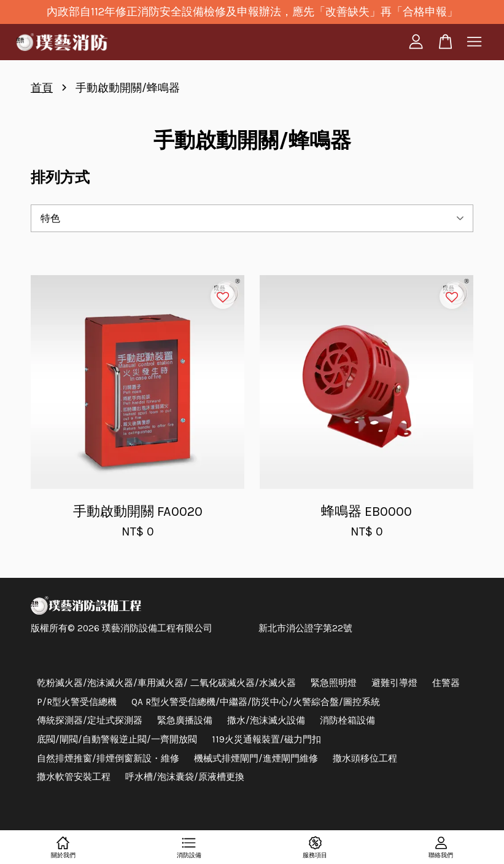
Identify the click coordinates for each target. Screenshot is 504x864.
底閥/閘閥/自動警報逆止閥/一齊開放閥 (117, 739)
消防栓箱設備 (347, 720)
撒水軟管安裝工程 (74, 777)
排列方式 (60, 177)
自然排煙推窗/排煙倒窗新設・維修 (108, 758)
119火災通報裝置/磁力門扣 (266, 739)
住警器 (446, 683)
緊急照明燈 (334, 683)
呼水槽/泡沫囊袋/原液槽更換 (185, 777)
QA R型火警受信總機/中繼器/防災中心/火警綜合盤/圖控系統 (256, 702)
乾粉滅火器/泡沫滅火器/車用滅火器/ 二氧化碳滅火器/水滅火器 (166, 683)
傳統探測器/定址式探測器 (90, 720)
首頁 (42, 88)
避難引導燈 (394, 683)
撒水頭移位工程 (365, 758)
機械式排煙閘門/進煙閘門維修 (256, 758)
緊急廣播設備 (185, 720)
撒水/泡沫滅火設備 (266, 720)
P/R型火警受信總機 (77, 702)
